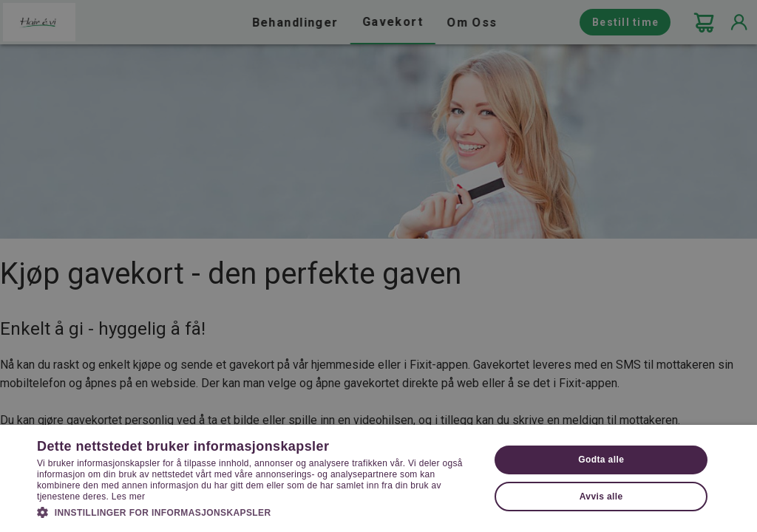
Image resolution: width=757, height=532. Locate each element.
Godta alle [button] (601, 460)
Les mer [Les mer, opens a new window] (128, 497)
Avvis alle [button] (601, 497)
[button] (257, 511)
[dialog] (378, 266)
